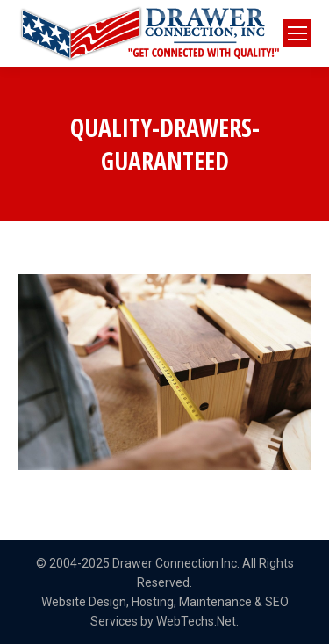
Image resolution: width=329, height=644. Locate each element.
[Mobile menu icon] (297, 33)
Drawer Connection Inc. (176, 563)
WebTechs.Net (196, 621)
